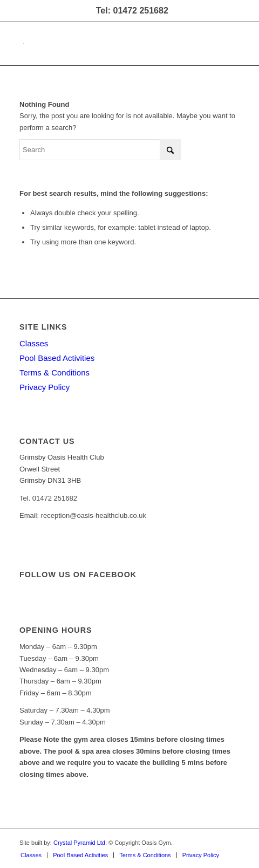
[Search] (100, 150)
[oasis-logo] (107, 44)
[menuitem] (31, 855)
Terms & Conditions (54, 373)
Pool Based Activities (57, 358)
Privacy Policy (45, 387)
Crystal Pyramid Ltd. (80, 843)
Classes (34, 343)
